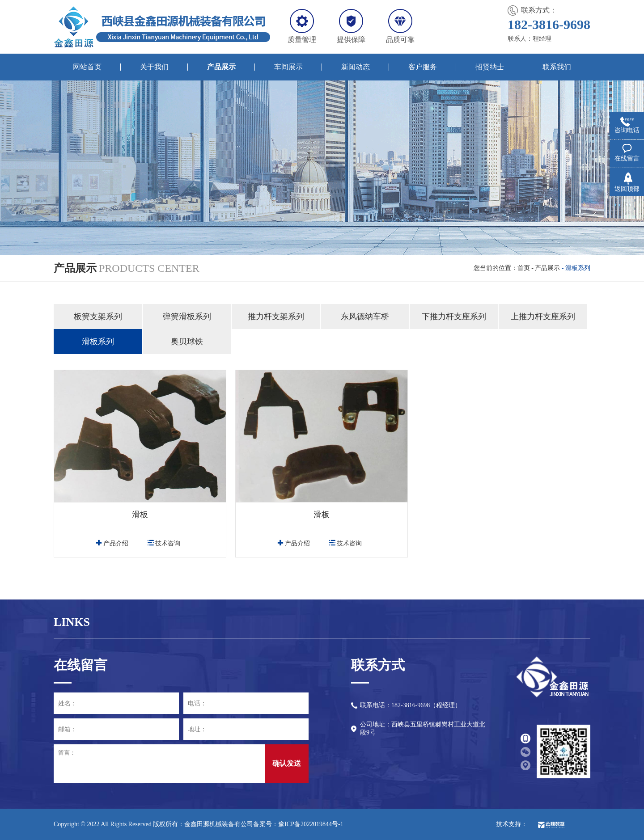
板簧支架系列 (98, 317)
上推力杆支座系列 (543, 317)
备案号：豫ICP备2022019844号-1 (298, 824)
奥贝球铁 (187, 342)
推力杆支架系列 (276, 317)
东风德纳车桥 (365, 317)
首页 (524, 268)
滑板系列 (98, 342)
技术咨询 (164, 543)
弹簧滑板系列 (187, 317)
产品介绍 (112, 543)
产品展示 (547, 268)
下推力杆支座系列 (454, 317)
